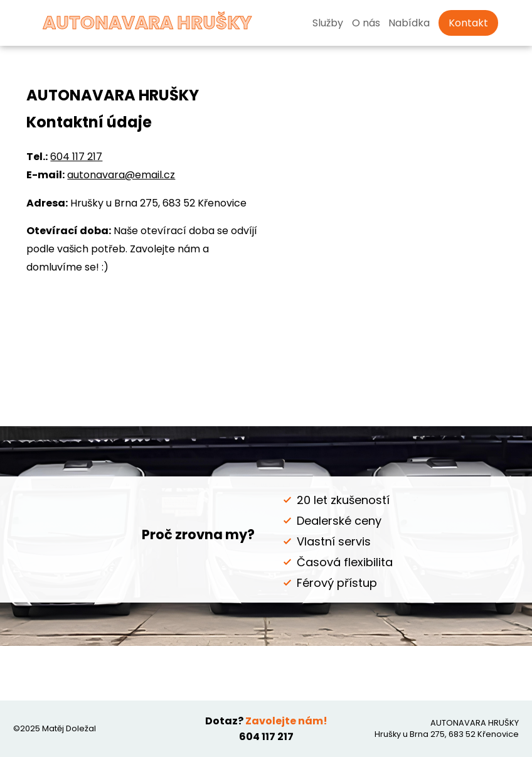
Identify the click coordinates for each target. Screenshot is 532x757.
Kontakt (468, 23)
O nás (366, 23)
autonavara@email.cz (121, 175)
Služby (328, 23)
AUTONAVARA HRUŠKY (128, 23)
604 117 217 (76, 157)
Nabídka (409, 23)
